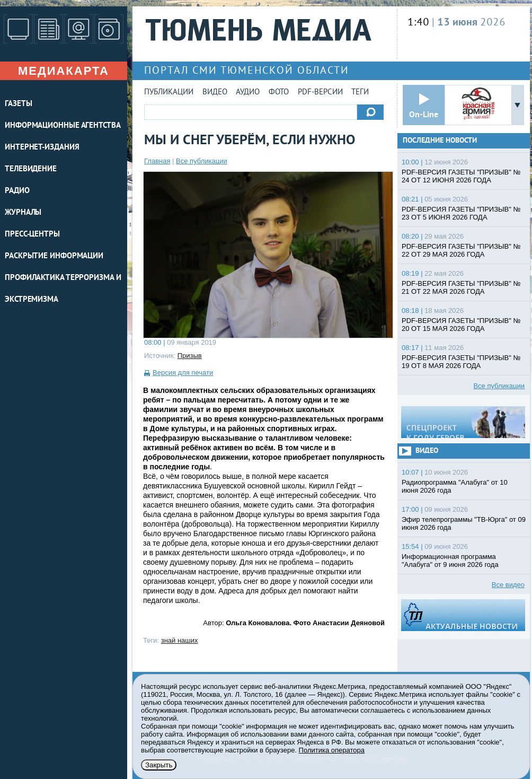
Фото (279, 93)
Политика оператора (332, 750)
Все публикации (202, 161)
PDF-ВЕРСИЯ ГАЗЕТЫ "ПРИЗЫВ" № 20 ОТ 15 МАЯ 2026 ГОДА (461, 325)
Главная (157, 161)
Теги (360, 93)
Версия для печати (183, 373)
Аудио (248, 93)
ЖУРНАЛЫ (23, 213)
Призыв (190, 356)
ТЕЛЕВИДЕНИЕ (31, 169)
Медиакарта (64, 71)
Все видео (508, 585)
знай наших (180, 640)
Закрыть (159, 765)
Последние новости (440, 141)
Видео (215, 93)
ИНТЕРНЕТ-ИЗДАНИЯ (42, 148)
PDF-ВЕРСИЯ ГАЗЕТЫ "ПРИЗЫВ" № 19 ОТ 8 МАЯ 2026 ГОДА (461, 362)
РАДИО (17, 191)
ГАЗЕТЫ (18, 104)
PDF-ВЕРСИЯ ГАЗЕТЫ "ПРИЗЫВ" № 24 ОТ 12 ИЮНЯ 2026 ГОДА (461, 176)
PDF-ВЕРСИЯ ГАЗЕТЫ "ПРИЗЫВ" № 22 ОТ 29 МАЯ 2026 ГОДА (461, 250)
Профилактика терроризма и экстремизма (63, 289)
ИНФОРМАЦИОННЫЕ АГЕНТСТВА (63, 126)
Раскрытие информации (54, 256)
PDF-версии (320, 93)
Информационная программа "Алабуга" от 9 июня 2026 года (450, 561)
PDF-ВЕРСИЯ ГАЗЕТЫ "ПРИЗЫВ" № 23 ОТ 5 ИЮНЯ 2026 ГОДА (461, 213)
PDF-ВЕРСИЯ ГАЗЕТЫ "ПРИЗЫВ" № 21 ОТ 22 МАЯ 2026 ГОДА (461, 287)
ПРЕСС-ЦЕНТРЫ (32, 235)
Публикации (169, 93)
